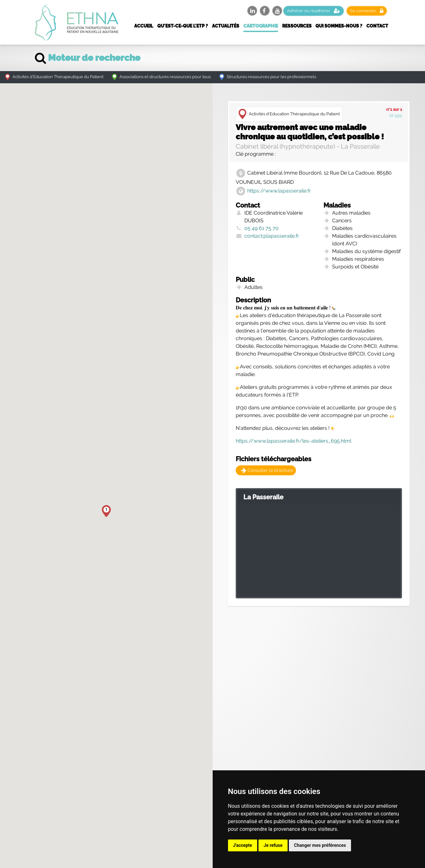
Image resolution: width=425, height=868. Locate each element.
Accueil (144, 26)
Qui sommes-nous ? (339, 26)
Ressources (297, 26)
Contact (377, 26)
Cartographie (261, 26)
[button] (106, 511)
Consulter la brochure (267, 470)
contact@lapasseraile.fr (272, 236)
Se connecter (367, 11)
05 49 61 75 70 (262, 228)
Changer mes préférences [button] (320, 845)
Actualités (226, 26)
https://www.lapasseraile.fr (279, 191)
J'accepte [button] (243, 845)
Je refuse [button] (273, 845)
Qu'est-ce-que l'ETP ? (183, 26)
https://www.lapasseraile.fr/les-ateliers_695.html (294, 441)
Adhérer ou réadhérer (314, 11)
